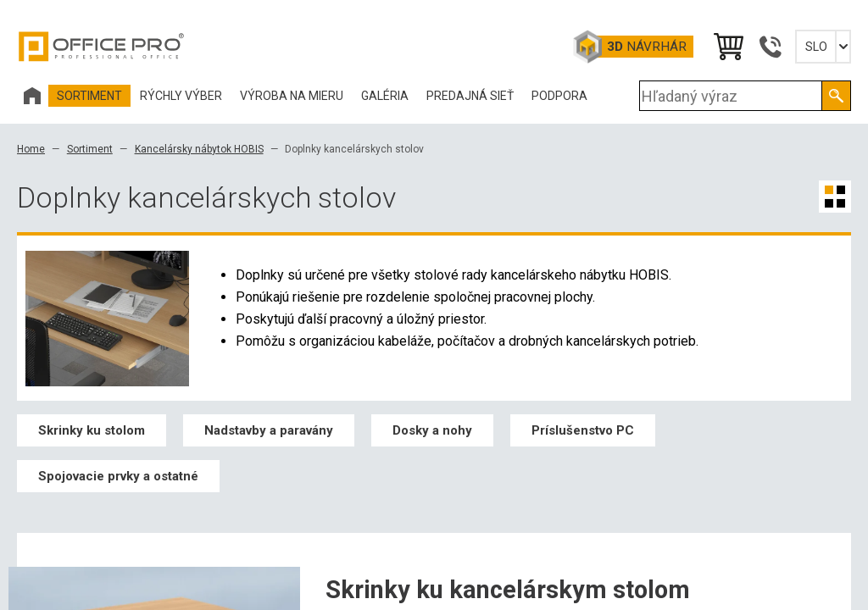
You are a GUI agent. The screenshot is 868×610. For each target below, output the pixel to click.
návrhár (647, 47)
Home (31, 149)
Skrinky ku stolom (92, 430)
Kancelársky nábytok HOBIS (199, 149)
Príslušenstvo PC (583, 430)
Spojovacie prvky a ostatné (118, 476)
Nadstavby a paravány (269, 430)
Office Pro (102, 47)
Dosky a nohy (432, 430)
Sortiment (90, 149)
